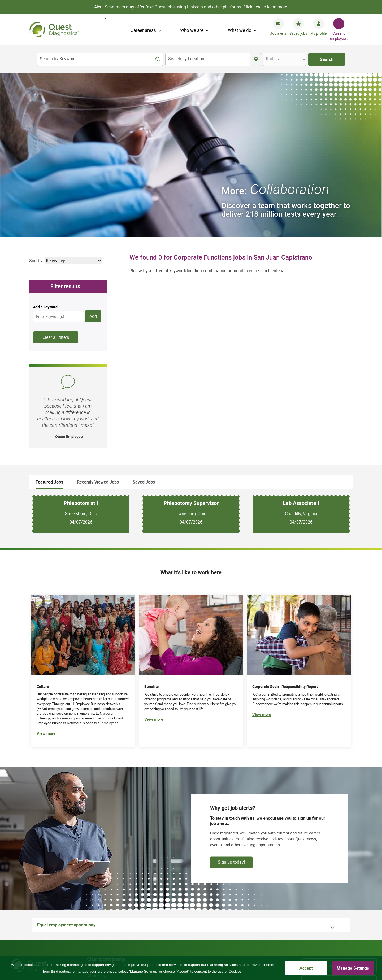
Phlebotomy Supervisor (191, 340)
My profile (318, 33)
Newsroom (339, 870)
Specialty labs (339, 853)
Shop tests (98, 871)
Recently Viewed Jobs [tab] (98, 319)
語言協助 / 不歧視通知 (198, 943)
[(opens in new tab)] (299, 507)
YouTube (339, 902)
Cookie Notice (163, 937)
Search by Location (186, 59)
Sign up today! (231, 698)
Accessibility (267, 943)
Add (93, 153)
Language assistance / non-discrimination (245, 937)
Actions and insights (107, 854)
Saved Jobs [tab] (144, 319)
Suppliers (96, 863)
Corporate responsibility (111, 838)
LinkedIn (352, 902)
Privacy (117, 937)
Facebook (314, 902)
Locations (339, 802)
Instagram (364, 902)
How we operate (103, 821)
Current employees (339, 36)
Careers (339, 819)
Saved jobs (298, 33)
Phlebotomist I (81, 340)
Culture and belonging (109, 846)
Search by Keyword (58, 59)
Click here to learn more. (266, 7)
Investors (339, 836)
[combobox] (208, 59)
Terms (137, 937)
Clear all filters (56, 174)
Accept (306, 968)
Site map (94, 937)
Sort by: (36, 97)
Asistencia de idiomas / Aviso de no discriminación (128, 943)
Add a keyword (45, 143)
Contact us (192, 937)
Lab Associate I (301, 340)
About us (96, 812)
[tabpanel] (191, 351)
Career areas (143, 30)
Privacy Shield (237, 943)
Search (327, 59)
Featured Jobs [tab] (49, 319)
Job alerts (278, 33)
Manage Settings (353, 968)
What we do (240, 30)
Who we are (192, 30)
